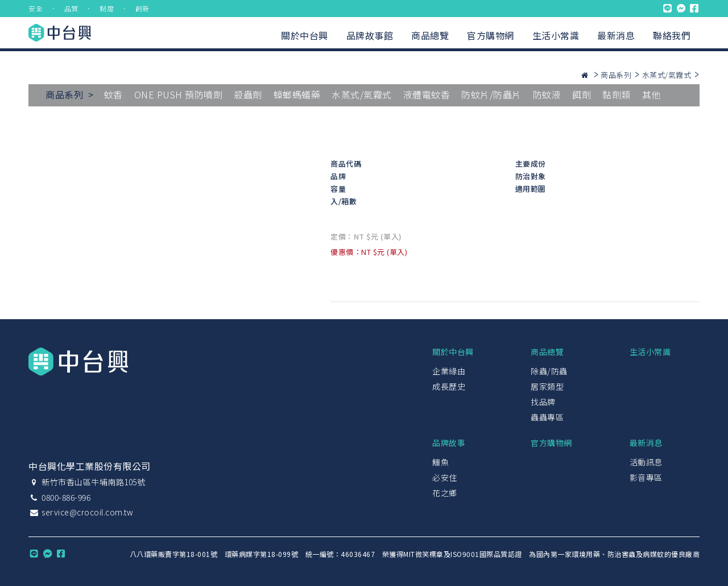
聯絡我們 (672, 35)
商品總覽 (430, 35)
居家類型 (547, 386)
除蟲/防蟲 (549, 371)
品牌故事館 (370, 35)
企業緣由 (449, 371)
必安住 (445, 477)
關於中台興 (305, 35)
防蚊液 (547, 94)
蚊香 (113, 94)
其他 (652, 94)
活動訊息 (646, 462)
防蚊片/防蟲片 (491, 94)
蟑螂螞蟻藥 (297, 94)
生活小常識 (556, 35)
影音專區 (646, 477)
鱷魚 (440, 462)
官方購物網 (491, 35)
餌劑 (582, 94)
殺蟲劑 (248, 94)
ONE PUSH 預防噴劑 (179, 94)
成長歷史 (449, 386)
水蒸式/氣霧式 (667, 75)
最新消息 (616, 35)
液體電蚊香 (427, 94)
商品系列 (616, 75)
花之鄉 (445, 493)
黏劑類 (617, 94)
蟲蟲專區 (547, 417)
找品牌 (543, 402)
